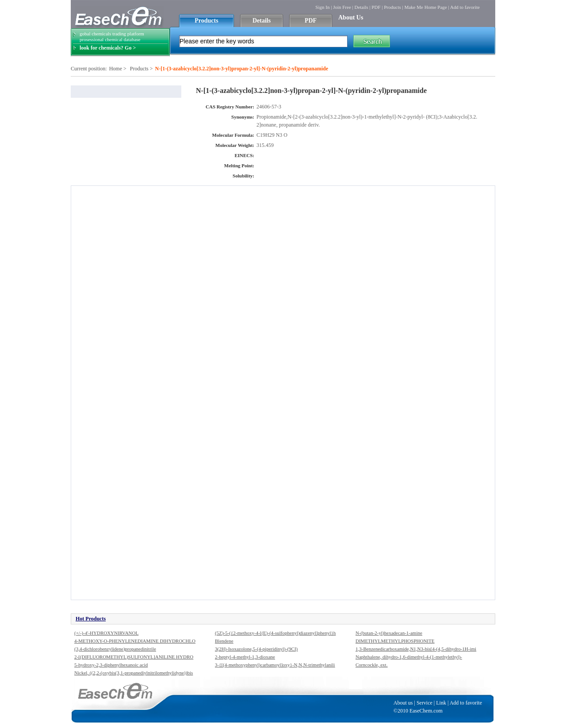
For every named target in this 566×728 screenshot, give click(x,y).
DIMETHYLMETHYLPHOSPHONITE (395, 641)
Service (424, 703)
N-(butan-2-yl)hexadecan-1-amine (389, 633)
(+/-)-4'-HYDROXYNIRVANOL (106, 633)
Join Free (342, 7)
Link (441, 703)
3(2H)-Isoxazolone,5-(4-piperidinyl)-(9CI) (256, 649)
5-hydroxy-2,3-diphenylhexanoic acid (111, 665)
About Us (351, 17)
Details (361, 7)
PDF (376, 7)
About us (403, 703)
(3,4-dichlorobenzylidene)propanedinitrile (115, 649)
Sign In (322, 7)
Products (392, 7)
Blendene (224, 641)
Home (116, 69)
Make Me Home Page (425, 7)
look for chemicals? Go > (108, 48)
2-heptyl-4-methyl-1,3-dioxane (245, 657)
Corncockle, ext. (371, 665)
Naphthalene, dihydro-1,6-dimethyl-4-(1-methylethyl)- (409, 657)
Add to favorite (465, 7)
